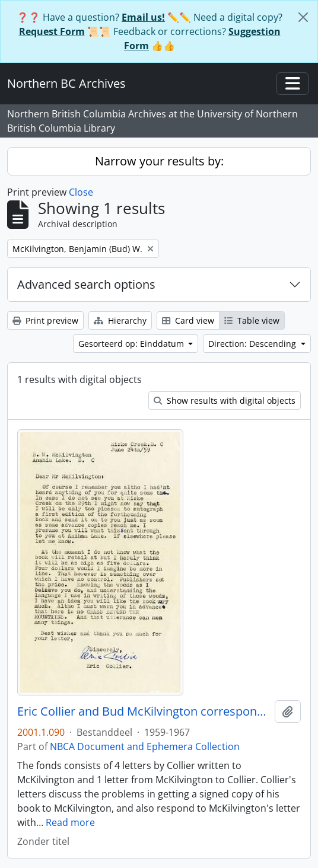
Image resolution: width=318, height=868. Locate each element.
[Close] (303, 17)
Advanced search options (86, 284)
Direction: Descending (253, 344)
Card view (188, 320)
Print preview (45, 320)
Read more (70, 822)
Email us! (143, 17)
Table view (252, 320)
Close (81, 192)
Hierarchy (120, 320)
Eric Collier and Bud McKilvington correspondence (144, 711)
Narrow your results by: (159, 161)
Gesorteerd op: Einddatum (132, 344)
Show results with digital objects (225, 401)
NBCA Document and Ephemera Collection (145, 746)
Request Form (52, 31)
